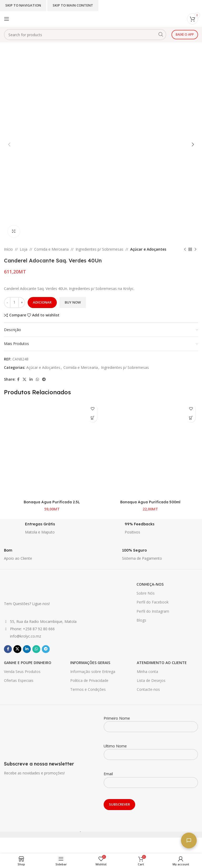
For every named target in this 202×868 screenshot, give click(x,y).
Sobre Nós (146, 598)
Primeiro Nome (151, 727)
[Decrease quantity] (7, 303)
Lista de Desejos (151, 685)
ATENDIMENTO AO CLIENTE (162, 667)
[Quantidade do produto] (14, 303)
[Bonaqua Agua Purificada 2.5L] (52, 449)
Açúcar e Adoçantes (148, 249)
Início (8, 249)
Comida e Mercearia (51, 249)
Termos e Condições (88, 694)
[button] (92, 418)
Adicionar (42, 302)
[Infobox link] (51, 535)
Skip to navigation (23, 5)
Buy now (73, 302)
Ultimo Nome (151, 755)
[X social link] (24, 379)
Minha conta (147, 676)
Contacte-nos (148, 694)
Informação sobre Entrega (93, 676)
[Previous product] (185, 249)
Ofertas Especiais (19, 685)
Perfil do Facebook (153, 607)
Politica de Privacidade (89, 685)
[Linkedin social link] (31, 379)
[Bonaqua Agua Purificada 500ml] (150, 449)
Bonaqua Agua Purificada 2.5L (52, 502)
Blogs (141, 625)
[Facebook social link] (18, 379)
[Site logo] (88, 18)
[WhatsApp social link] (37, 379)
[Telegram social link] (44, 379)
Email (151, 783)
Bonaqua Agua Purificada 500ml (150, 502)
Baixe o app (185, 34)
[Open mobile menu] (7, 19)
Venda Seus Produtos (22, 676)
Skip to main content (73, 5)
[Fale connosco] (189, 840)
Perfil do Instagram (153, 616)
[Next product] (195, 249)
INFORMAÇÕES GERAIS (90, 667)
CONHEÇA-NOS (150, 589)
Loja (24, 249)
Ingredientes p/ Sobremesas (99, 249)
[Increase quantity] (22, 303)
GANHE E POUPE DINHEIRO (28, 667)
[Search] (85, 35)
